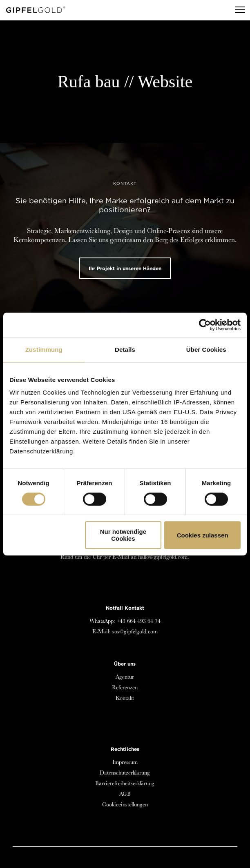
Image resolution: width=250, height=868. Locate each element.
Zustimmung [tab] (44, 350)
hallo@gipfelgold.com (163, 557)
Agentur (125, 677)
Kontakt (125, 698)
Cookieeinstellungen (125, 804)
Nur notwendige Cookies (123, 535)
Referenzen (125, 687)
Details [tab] (125, 350)
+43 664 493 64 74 (139, 621)
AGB (125, 794)
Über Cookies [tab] (206, 350)
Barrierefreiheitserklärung (125, 783)
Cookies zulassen (203, 535)
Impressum (125, 762)
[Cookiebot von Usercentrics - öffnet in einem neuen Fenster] (205, 325)
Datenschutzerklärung (125, 773)
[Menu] (237, 10)
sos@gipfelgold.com (135, 631)
